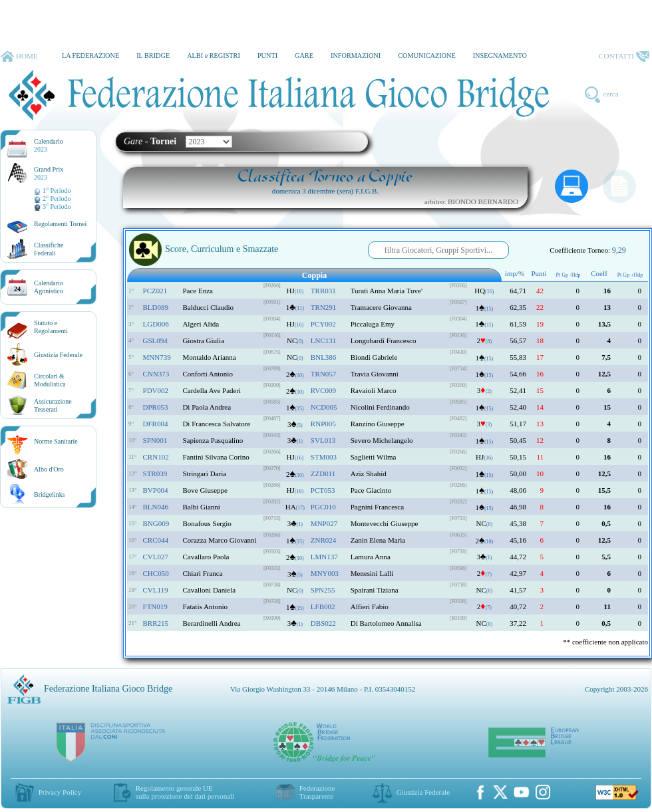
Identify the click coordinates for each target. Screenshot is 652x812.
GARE (304, 56)
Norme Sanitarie (56, 441)
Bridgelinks (50, 494)
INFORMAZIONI (356, 56)
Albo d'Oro (49, 469)
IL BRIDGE (153, 56)
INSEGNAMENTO (500, 56)
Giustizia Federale (58, 355)
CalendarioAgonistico (49, 287)
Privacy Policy (60, 792)
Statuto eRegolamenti (51, 327)
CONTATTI (624, 57)
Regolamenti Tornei (60, 224)
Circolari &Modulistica (50, 380)
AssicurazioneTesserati (53, 405)
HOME (19, 57)
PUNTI (267, 56)
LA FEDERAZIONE (90, 56)
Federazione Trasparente (317, 792)
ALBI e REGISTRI (214, 56)
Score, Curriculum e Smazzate (203, 250)
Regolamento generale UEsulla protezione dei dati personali (185, 792)
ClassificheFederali (49, 249)
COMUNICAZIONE (427, 56)
